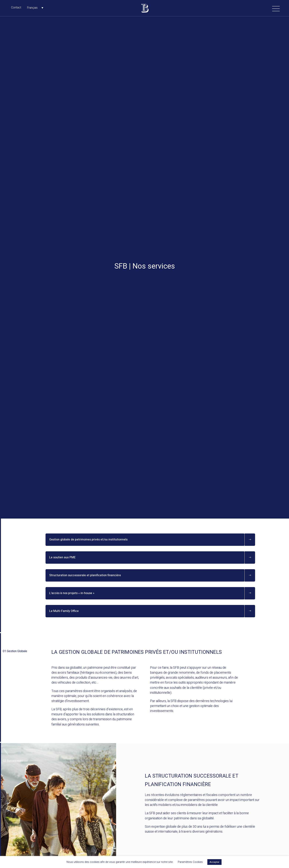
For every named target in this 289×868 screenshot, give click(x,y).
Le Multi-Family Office (64, 611)
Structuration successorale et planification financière (85, 575)
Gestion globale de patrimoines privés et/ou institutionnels (88, 540)
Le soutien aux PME (62, 557)
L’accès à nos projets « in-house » (72, 593)
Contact (16, 8)
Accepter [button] (214, 862)
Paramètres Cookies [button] (190, 862)
